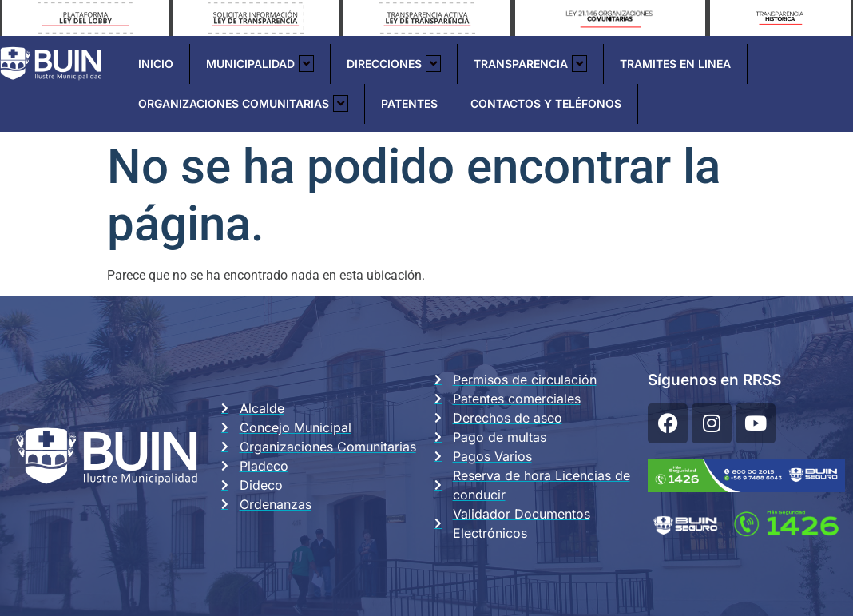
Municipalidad (260, 64)
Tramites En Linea (675, 64)
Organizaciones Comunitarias (243, 103)
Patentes (409, 103)
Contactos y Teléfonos (546, 103)
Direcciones (394, 64)
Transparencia (530, 64)
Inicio (156, 64)
